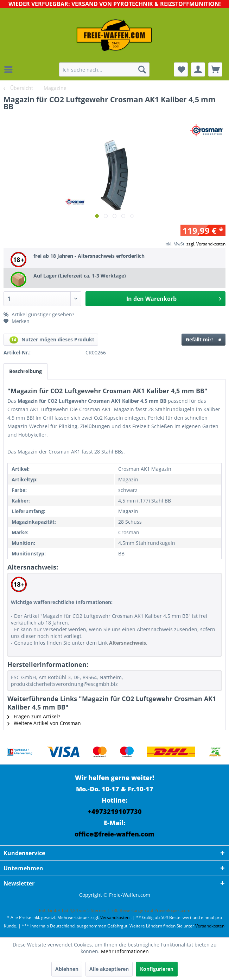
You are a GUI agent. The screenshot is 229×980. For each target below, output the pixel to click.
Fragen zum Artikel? (34, 716)
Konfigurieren (157, 969)
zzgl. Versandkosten (206, 244)
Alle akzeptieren (109, 969)
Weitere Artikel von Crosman (44, 723)
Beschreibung (26, 371)
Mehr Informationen (125, 951)
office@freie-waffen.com (114, 834)
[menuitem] (10, 69)
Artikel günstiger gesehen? (39, 314)
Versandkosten (115, 917)
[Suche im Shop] (104, 69)
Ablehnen (67, 969)
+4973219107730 (115, 811)
